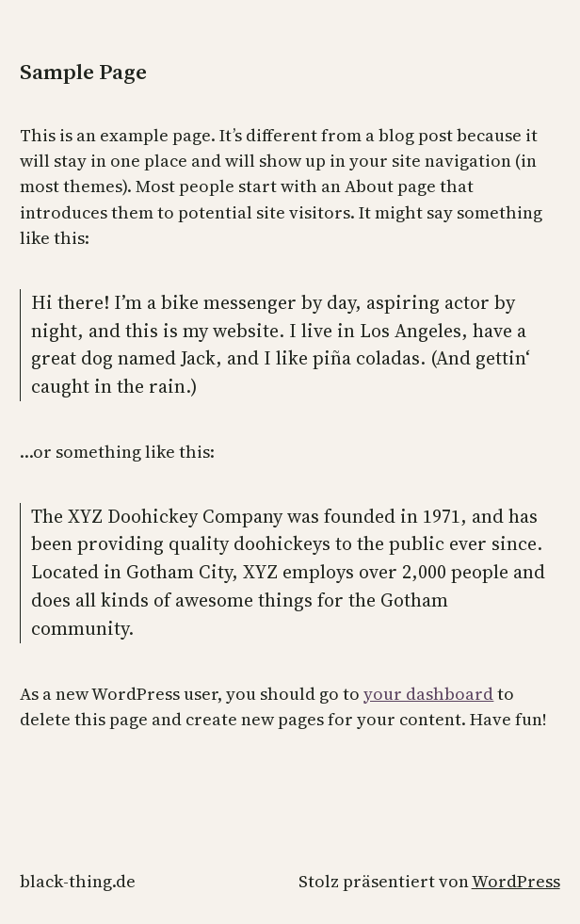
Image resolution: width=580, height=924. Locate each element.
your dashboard (428, 694)
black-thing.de (78, 881)
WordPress (516, 881)
